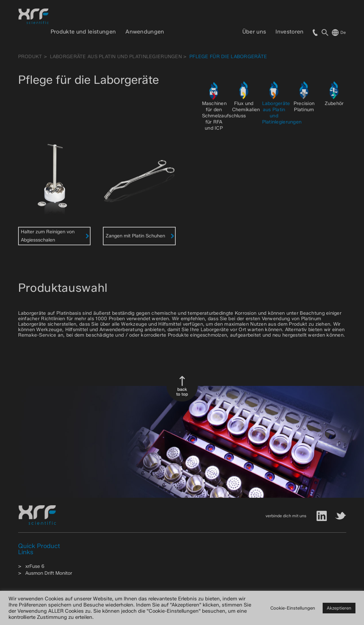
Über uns (254, 32)
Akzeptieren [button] (339, 608)
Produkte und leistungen (83, 32)
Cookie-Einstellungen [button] (293, 608)
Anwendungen (145, 32)
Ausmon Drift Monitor (49, 573)
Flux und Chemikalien (246, 107)
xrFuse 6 (35, 566)
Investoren (289, 32)
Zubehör (334, 103)
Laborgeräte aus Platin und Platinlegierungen (116, 57)
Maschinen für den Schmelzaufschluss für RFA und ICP (224, 116)
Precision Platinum (304, 107)
